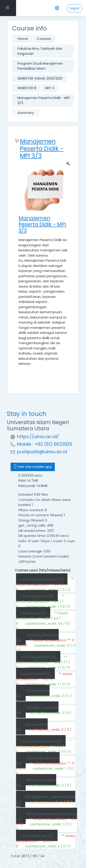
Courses (44, 39)
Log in (75, 8)
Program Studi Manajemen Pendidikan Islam (40, 66)
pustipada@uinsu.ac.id (42, 452)
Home (23, 39)
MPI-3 (50, 88)
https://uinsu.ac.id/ (38, 437)
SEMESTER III (27, 88)
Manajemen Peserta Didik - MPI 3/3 (44, 100)
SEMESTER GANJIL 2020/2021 (40, 78)
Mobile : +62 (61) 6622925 (45, 444)
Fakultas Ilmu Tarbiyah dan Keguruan (40, 51)
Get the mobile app (33, 467)
